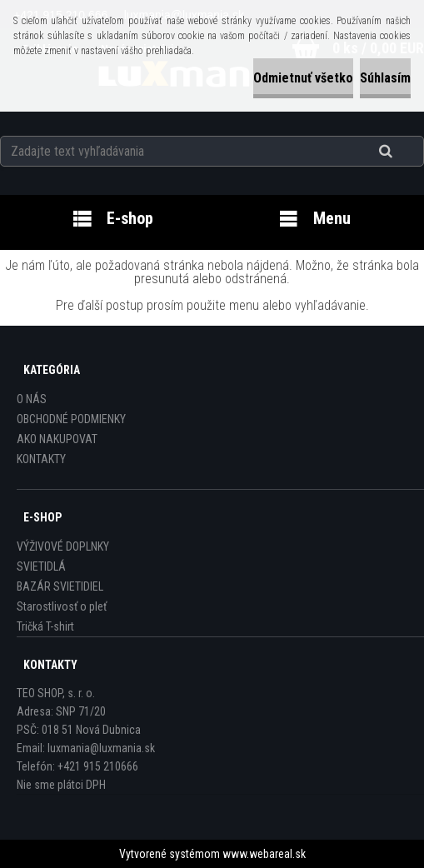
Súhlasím (385, 78)
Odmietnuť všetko (303, 78)
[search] (406, 152)
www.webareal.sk (264, 854)
